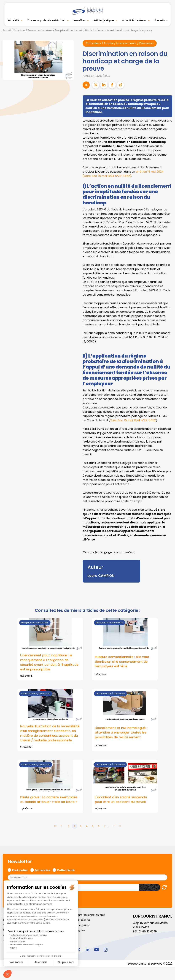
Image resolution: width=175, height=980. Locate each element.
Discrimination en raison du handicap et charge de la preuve (119, 30)
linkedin (88, 950)
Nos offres (80, 20)
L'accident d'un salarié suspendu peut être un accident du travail (121, 800)
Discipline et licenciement (69, 30)
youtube (97, 950)
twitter (79, 950)
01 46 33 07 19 (148, 932)
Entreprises (19, 30)
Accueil (7, 30)
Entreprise (42, 870)
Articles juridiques (104, 20)
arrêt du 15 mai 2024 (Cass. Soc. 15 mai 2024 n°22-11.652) (123, 174)
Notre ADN (13, 20)
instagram (106, 950)
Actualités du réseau (134, 20)
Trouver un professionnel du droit (46, 20)
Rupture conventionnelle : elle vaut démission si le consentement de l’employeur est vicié (122, 662)
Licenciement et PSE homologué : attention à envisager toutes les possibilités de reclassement (121, 733)
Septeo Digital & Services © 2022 (150, 964)
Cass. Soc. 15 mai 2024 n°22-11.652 (133, 420)
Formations (161, 20)
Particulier (20, 870)
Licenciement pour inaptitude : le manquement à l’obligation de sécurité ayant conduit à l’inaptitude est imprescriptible (49, 662)
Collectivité (66, 870)
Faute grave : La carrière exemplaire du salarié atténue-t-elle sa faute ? (49, 800)
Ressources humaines (40, 30)
